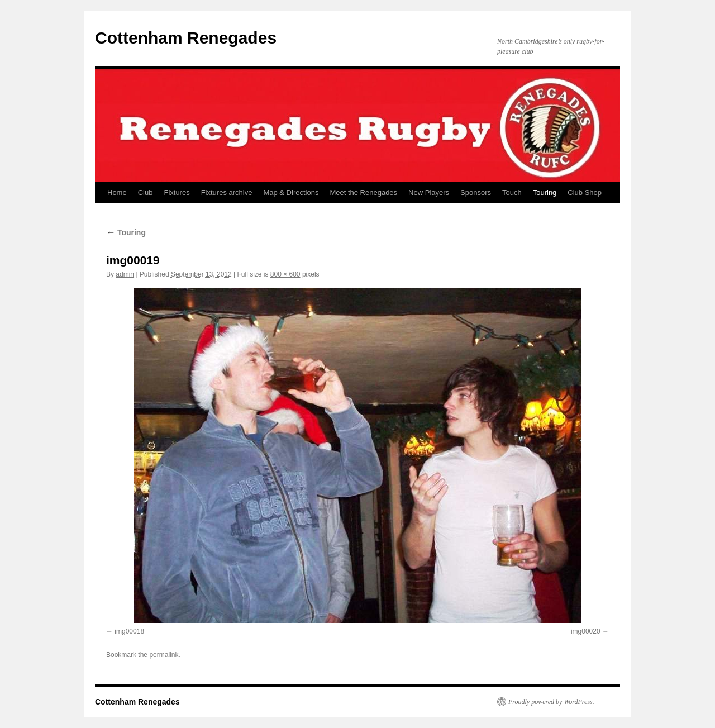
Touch (512, 192)
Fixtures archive (227, 192)
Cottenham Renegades (186, 38)
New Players (429, 192)
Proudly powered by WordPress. (551, 702)
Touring (545, 192)
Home (117, 192)
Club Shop (585, 192)
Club (146, 192)
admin (125, 274)
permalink (164, 655)
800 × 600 (285, 274)
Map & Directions (291, 192)
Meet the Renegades (363, 192)
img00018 (129, 631)
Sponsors (476, 192)
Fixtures (177, 192)
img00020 (586, 631)
